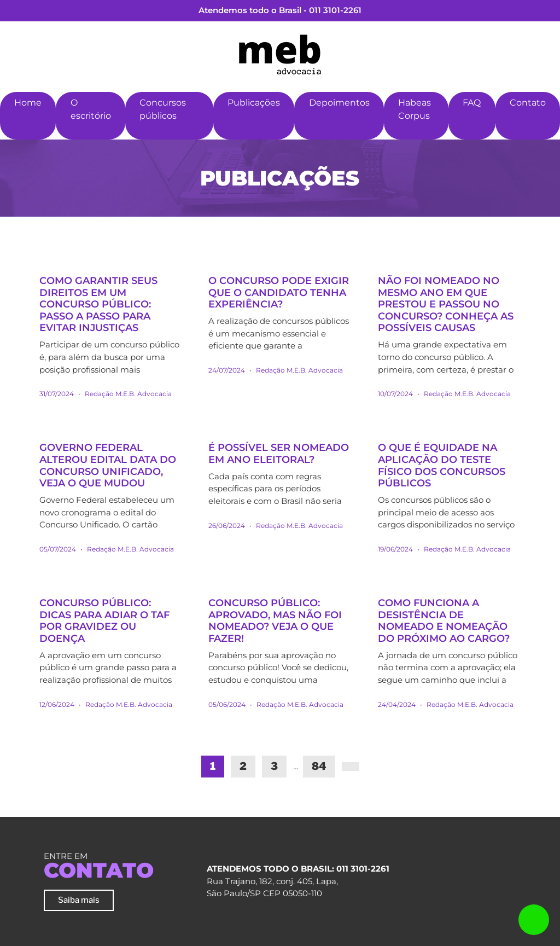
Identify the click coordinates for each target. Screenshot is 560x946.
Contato (528, 103)
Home (28, 103)
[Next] (351, 767)
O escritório (91, 109)
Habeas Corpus (415, 109)
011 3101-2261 (335, 10)
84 (319, 766)
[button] (139, 131)
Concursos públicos (163, 109)
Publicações (254, 103)
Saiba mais (79, 900)
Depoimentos (339, 103)
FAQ (472, 103)
